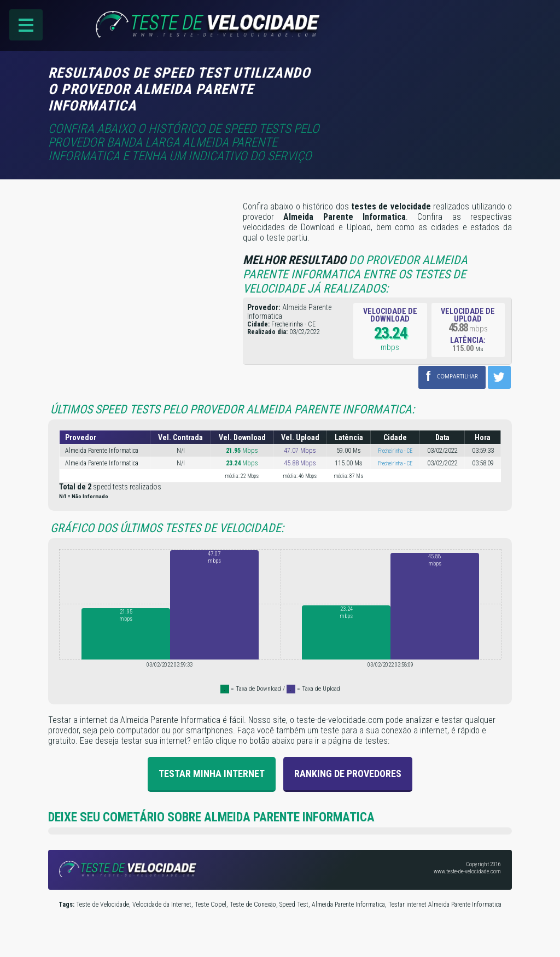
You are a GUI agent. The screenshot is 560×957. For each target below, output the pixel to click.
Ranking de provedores (348, 773)
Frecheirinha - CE (395, 450)
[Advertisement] (420, 80)
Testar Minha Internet (212, 773)
